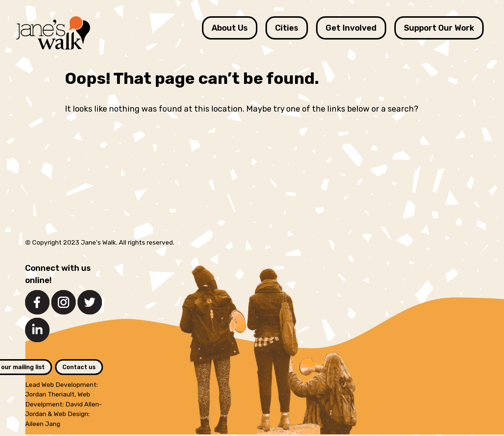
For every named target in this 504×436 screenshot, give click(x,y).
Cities (287, 28)
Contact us (79, 367)
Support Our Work (439, 28)
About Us (230, 28)
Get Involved (351, 28)
